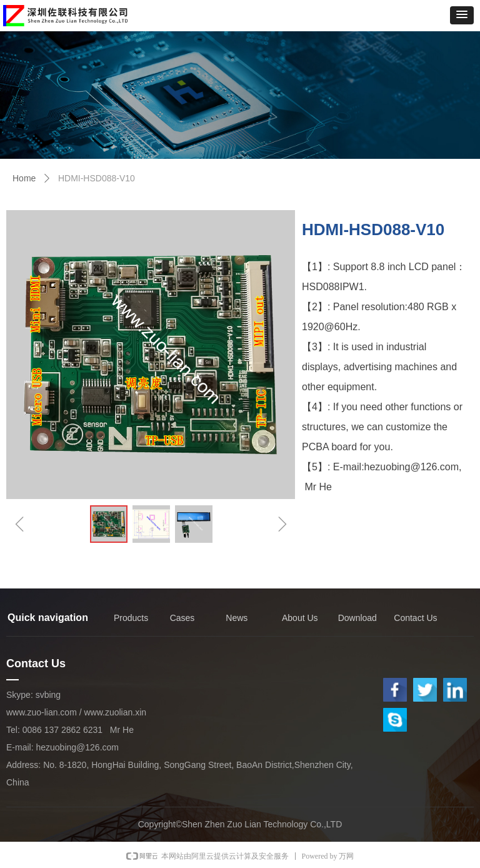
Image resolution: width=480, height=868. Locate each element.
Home (24, 178)
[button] (462, 15)
